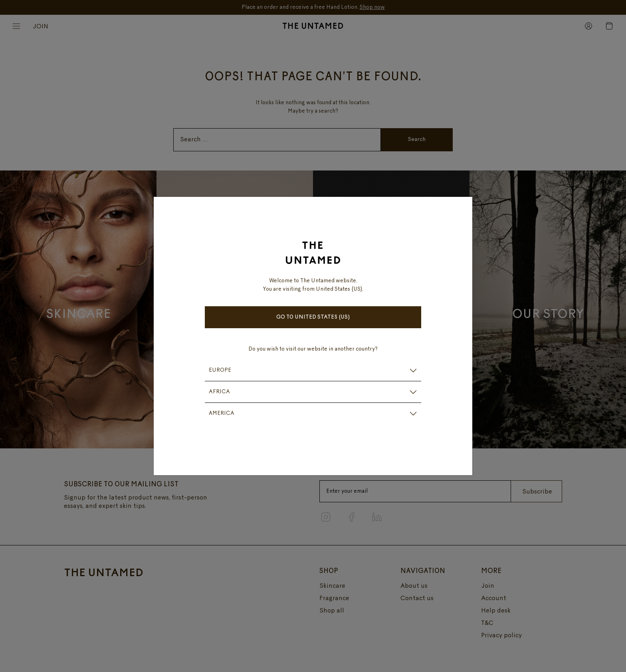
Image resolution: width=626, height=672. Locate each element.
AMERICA (222, 413)
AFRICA (219, 392)
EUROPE (220, 370)
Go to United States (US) (313, 317)
